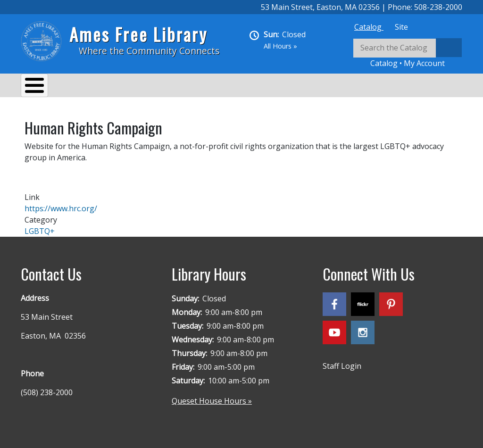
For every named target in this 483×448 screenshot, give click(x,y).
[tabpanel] (408, 54)
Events (142, 87)
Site (401, 27)
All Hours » (280, 46)
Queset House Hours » (212, 396)
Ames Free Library (138, 34)
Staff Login (342, 361)
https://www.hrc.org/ (61, 204)
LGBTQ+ (40, 226)
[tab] (369, 27)
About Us (47, 87)
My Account (424, 63)
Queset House (351, 87)
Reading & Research (207, 87)
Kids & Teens (284, 87)
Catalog (369, 27)
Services (96, 87)
